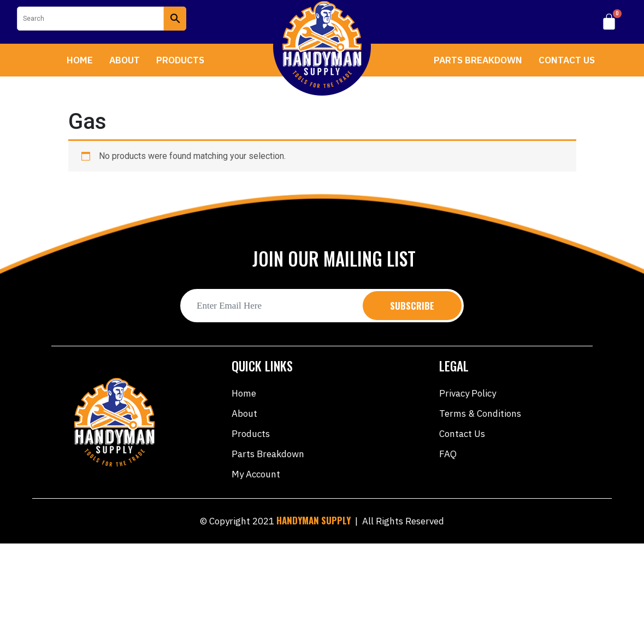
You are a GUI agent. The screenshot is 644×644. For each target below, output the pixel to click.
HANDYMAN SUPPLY (314, 520)
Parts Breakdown (478, 60)
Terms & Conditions (480, 413)
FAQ (448, 454)
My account (256, 474)
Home (80, 60)
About (125, 60)
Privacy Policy (468, 393)
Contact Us (567, 60)
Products (180, 60)
